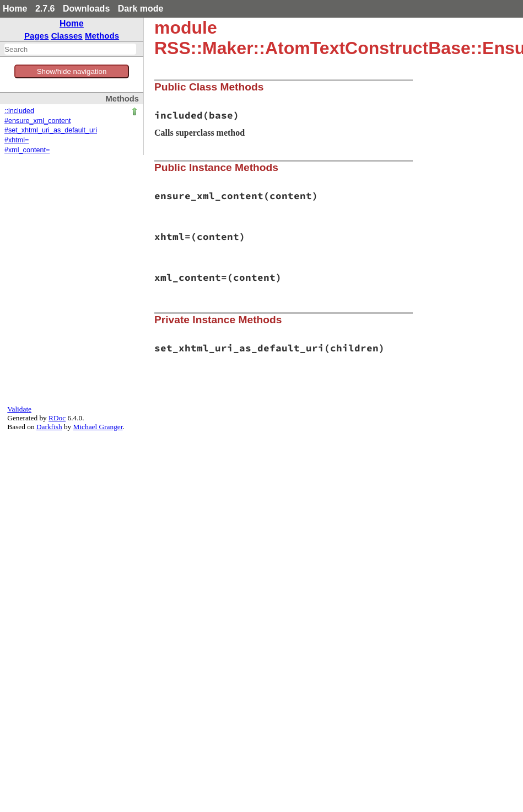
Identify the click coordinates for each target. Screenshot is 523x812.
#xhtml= (17, 140)
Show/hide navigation (72, 71)
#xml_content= (27, 150)
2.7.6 (45, 9)
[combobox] (70, 49)
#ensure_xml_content (37, 121)
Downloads (86, 9)
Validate (19, 409)
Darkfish (49, 427)
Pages (37, 36)
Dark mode (141, 9)
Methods (102, 36)
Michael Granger (98, 427)
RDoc (57, 418)
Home (15, 9)
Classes (67, 36)
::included (19, 111)
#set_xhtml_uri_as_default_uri (51, 130)
